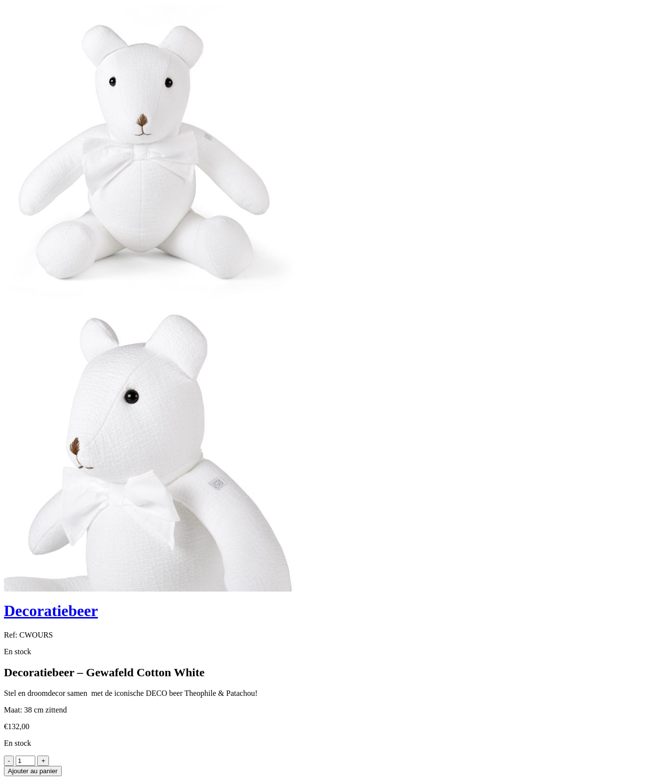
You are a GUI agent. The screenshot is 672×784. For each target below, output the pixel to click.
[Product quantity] (25, 761)
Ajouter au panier (33, 771)
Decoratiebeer (51, 611)
